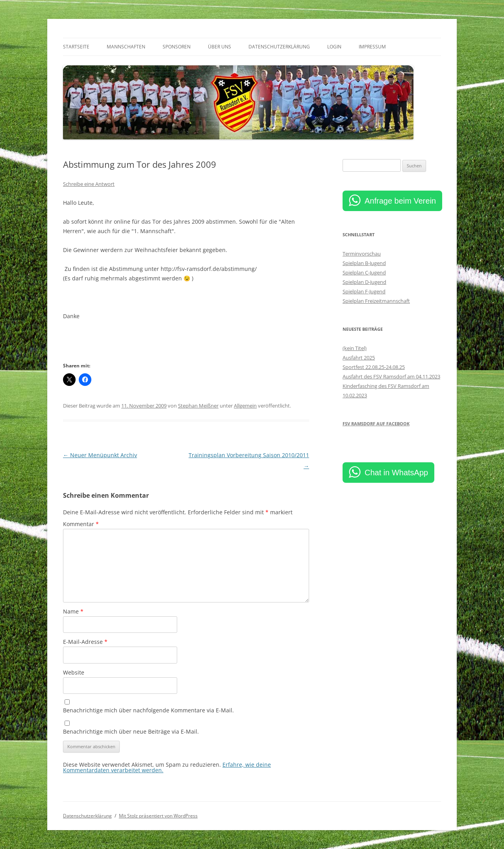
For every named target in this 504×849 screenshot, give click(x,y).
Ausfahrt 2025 (359, 358)
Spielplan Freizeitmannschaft (376, 301)
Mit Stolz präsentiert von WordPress (158, 816)
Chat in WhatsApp (396, 473)
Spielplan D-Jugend (364, 282)
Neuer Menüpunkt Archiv (100, 455)
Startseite (76, 47)
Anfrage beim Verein (400, 201)
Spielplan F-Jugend (364, 291)
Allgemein (245, 406)
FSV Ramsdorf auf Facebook (376, 424)
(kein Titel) (355, 348)
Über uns (220, 47)
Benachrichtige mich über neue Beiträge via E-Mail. (131, 731)
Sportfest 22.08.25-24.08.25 (374, 367)
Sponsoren (177, 47)
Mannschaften (126, 47)
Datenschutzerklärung (279, 47)
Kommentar (81, 524)
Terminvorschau (362, 254)
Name (73, 611)
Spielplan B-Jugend (364, 263)
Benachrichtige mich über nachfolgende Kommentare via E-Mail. (148, 710)
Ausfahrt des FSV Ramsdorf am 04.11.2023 (391, 376)
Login (334, 47)
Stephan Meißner (198, 406)
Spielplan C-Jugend (364, 272)
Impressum (372, 47)
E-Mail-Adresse (85, 642)
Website (74, 672)
